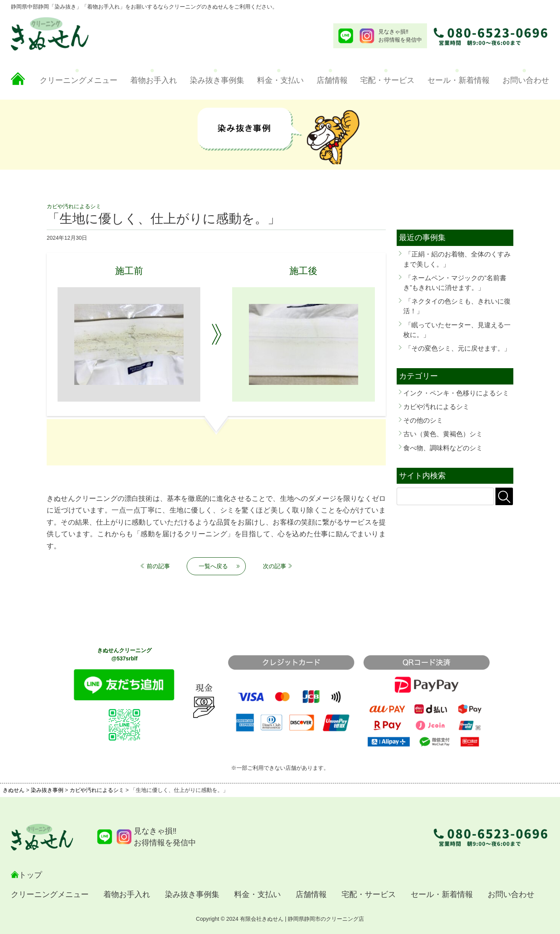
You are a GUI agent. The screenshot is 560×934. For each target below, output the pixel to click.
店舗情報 (332, 80)
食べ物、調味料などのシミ (443, 448)
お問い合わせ (526, 80)
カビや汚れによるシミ (436, 407)
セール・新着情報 (458, 80)
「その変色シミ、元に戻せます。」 (458, 348)
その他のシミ (423, 420)
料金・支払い (280, 80)
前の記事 (158, 566)
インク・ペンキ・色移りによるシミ (456, 393)
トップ (30, 875)
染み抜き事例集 (217, 80)
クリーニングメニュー (79, 80)
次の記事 (275, 566)
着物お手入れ (154, 80)
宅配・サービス (387, 80)
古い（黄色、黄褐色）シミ (443, 434)
